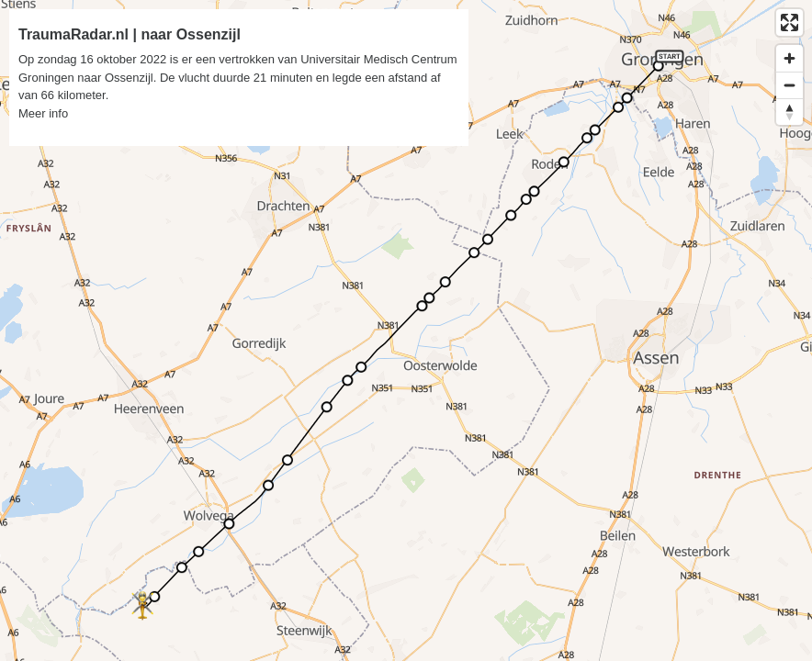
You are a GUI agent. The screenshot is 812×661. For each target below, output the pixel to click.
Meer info (43, 113)
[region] (406, 330)
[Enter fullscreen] (789, 22)
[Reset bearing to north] (789, 112)
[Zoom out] (789, 85)
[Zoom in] (789, 58)
